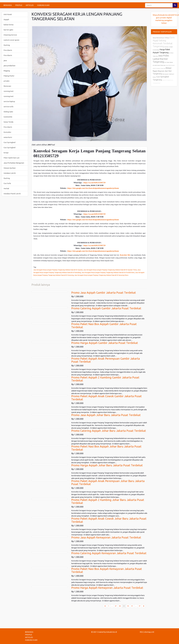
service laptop (9, 101)
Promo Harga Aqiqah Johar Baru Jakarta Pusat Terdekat (107, 465)
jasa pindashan (9, 66)
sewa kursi (8, 137)
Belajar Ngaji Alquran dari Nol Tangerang (162, 71)
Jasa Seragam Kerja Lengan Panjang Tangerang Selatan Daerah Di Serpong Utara (101, 275)
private (7, 81)
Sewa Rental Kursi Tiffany (161, 38)
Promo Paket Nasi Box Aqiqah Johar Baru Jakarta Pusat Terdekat (106, 448)
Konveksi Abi (125, 255)
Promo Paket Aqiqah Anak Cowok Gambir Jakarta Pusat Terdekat (106, 398)
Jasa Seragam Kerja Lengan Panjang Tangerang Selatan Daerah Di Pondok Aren (108, 272)
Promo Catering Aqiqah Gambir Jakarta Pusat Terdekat (106, 308)
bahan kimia (8, 25)
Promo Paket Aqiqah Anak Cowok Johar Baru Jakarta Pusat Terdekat (109, 520)
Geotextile (8, 117)
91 (132, 606)
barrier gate (8, 30)
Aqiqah (6, 19)
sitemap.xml (149, 632)
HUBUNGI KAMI (43, 5)
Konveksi (7, 132)
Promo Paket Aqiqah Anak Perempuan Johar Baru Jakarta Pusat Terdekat (108, 483)
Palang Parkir (9, 76)
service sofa (8, 107)
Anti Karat (8, 14)
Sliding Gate (8, 112)
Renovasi (7, 86)
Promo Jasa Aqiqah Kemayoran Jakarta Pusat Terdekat (106, 537)
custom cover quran (11, 40)
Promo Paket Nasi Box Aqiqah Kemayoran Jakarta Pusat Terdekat (107, 570)
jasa (5, 60)
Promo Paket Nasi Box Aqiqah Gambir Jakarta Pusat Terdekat (104, 326)
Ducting (7, 45)
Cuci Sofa (7, 183)
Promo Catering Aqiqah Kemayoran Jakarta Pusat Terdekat (109, 553)
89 (125, 606)
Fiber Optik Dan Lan (12, 158)
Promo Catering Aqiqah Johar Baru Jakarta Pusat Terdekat (109, 431)
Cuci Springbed (9, 142)
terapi (6, 153)
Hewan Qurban (10, 168)
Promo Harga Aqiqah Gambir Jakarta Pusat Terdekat (105, 343)
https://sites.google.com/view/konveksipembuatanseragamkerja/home (93, 188)
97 (140, 606)
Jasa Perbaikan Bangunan (14, 163)
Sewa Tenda (8, 122)
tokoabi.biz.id (111, 632)
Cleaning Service (10, 35)
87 (116, 606)
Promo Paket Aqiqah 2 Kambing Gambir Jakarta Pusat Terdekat (105, 379)
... (112, 606)
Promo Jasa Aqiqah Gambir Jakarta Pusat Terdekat (104, 293)
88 (120, 606)
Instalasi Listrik (10, 173)
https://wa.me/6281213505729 (95, 183)
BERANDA (8, 5)
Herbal (6, 188)
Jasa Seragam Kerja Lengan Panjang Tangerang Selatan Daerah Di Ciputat (58, 270)
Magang (7, 71)
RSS (141, 632)
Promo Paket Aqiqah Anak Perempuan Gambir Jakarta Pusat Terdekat (106, 360)
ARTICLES (30, 5)
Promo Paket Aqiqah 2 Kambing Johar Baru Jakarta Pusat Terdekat (108, 501)
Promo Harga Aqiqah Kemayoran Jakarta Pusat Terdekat (107, 588)
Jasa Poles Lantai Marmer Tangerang (161, 59)
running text (9, 91)
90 (128, 606)
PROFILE (19, 5)
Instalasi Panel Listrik (12, 194)
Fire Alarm (8, 50)
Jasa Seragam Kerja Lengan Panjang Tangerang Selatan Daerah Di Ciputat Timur (110, 270)
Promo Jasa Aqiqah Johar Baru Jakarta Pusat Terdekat (106, 415)
